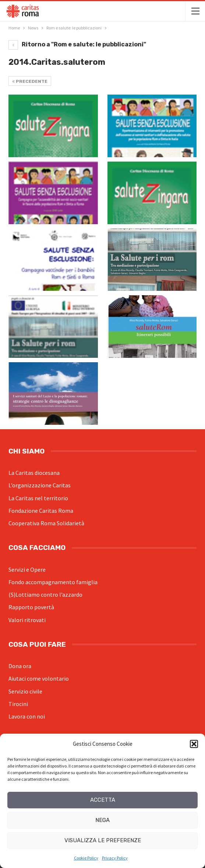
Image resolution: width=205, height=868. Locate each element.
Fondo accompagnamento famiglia (53, 582)
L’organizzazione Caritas (40, 485)
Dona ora (20, 666)
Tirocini (18, 704)
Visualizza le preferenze (103, 840)
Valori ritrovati (27, 620)
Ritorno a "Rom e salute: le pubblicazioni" (77, 44)
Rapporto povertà (31, 607)
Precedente (30, 81)
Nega (102, 820)
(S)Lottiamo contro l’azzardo (45, 594)
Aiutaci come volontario (39, 678)
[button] (194, 744)
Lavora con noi (27, 716)
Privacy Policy (115, 858)
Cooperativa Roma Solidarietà (46, 523)
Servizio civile (25, 691)
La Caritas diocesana (34, 473)
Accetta (103, 800)
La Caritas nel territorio (38, 498)
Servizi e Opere (27, 569)
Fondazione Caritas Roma (41, 511)
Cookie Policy (86, 858)
